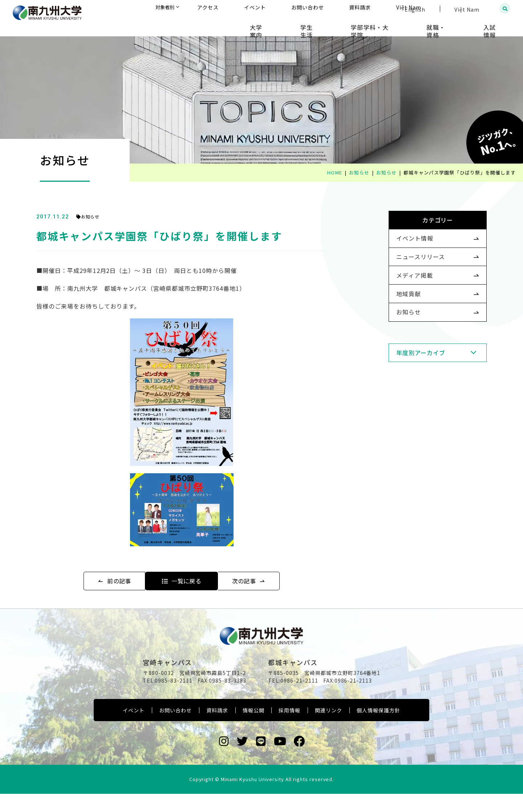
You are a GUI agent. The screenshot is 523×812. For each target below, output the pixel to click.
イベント (134, 728)
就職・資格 (453, 25)
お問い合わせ (175, 728)
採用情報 (289, 728)
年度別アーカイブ (409, 381)
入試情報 (496, 25)
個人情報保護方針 (378, 728)
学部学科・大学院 (398, 25)
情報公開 (254, 728)
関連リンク (329, 728)
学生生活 (346, 25)
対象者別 (238, 9)
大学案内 (306, 25)
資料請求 (217, 728)
